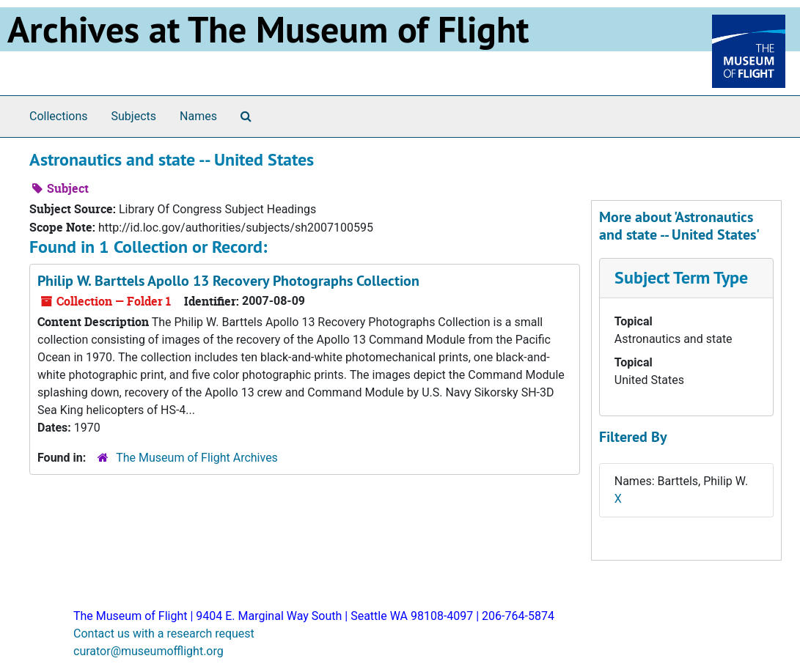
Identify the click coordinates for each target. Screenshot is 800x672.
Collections (59, 116)
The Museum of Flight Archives (197, 458)
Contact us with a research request (164, 634)
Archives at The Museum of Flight (268, 29)
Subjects (134, 116)
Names (198, 116)
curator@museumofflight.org (148, 651)
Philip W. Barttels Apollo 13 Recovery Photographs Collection (228, 281)
